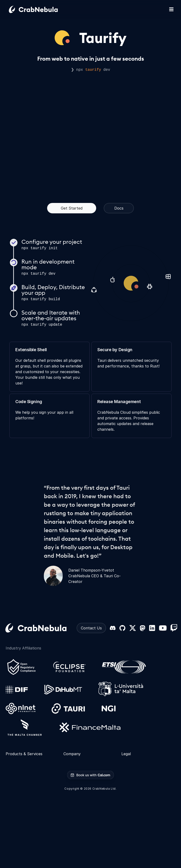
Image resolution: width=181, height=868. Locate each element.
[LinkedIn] (152, 628)
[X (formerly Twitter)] (133, 628)
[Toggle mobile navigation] (171, 9)
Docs (119, 208)
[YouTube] (163, 628)
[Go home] (39, 9)
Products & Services (24, 754)
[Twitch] (174, 628)
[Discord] (113, 628)
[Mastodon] (142, 628)
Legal (126, 754)
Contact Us (91, 628)
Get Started (72, 208)
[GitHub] (122, 628)
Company (72, 754)
